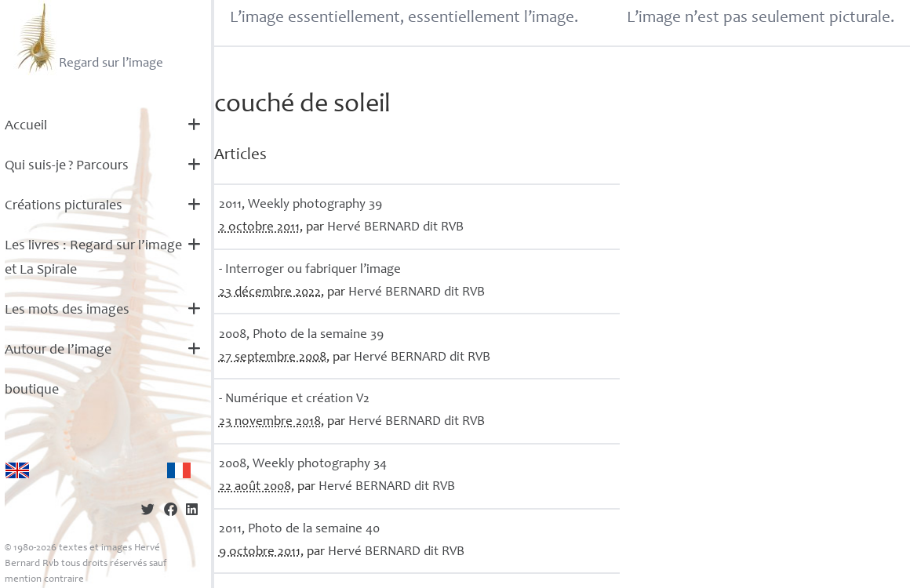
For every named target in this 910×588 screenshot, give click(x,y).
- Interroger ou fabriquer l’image (310, 270)
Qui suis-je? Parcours (67, 166)
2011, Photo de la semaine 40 (299, 530)
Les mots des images (67, 310)
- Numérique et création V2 (294, 399)
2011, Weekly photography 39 (300, 205)
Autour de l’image (58, 350)
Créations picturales (64, 206)
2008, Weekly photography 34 (303, 465)
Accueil (26, 126)
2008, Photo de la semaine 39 (301, 335)
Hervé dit (395, 228)
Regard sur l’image (88, 38)
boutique (32, 390)
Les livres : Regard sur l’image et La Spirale (93, 258)
